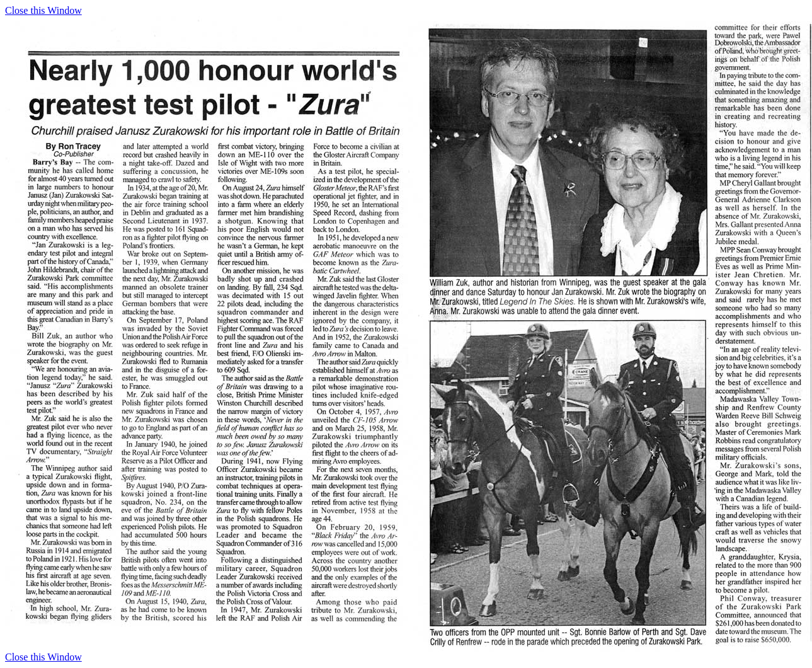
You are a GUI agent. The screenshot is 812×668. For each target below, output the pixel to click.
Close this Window (43, 10)
